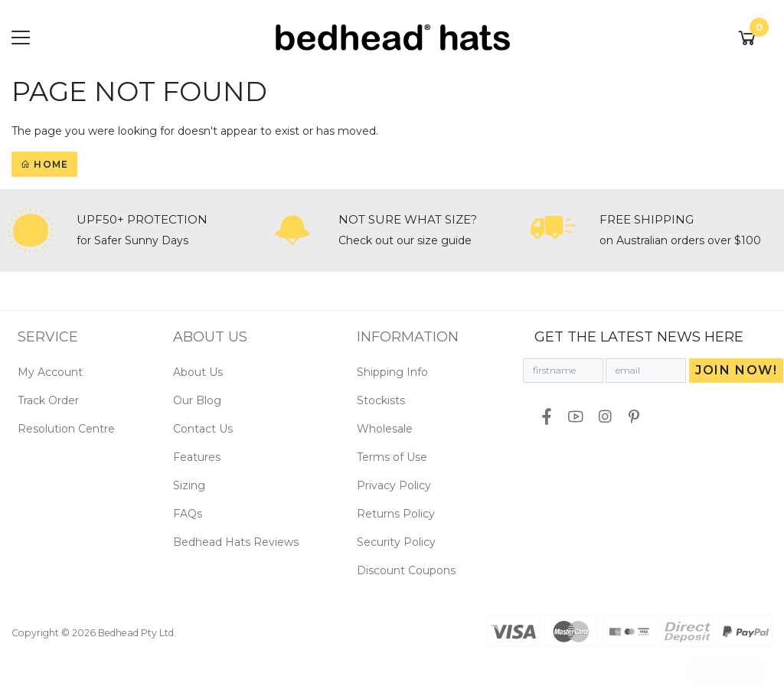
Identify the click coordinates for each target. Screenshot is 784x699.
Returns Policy (396, 514)
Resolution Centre (66, 429)
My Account (50, 372)
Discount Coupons (406, 570)
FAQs (188, 514)
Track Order (48, 400)
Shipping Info (392, 372)
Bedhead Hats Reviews (236, 542)
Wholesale (385, 429)
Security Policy (396, 542)
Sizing (189, 485)
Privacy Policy (394, 485)
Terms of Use (392, 457)
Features (197, 457)
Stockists (381, 400)
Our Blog (197, 400)
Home (44, 164)
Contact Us (203, 429)
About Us (198, 372)
